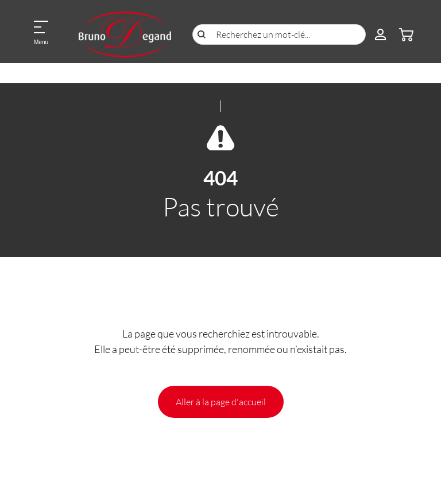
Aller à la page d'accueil (221, 402)
